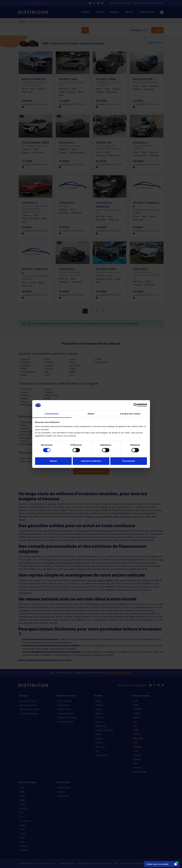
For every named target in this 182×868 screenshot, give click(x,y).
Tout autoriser (129, 461)
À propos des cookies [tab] (130, 414)
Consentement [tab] (52, 414)
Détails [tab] (91, 414)
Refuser (53, 461)
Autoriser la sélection (91, 461)
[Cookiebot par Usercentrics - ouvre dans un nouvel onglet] (135, 405)
